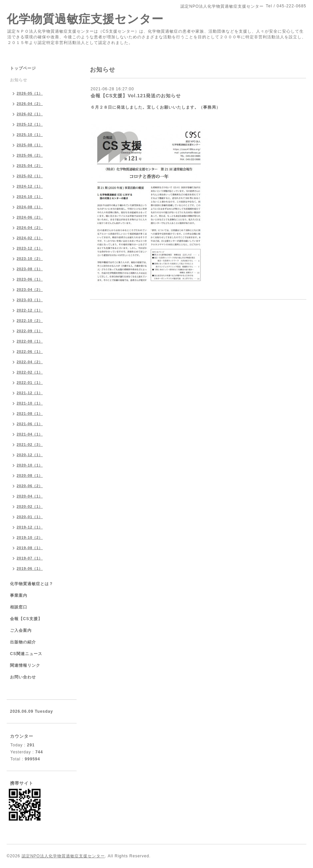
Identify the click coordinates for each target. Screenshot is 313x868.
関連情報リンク (25, 665)
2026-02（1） (30, 114)
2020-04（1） (30, 496)
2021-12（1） (30, 393)
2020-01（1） (30, 517)
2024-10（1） (30, 197)
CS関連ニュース (26, 654)
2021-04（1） (30, 434)
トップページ (23, 68)
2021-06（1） (30, 424)
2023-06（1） (30, 279)
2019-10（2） (30, 537)
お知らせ (19, 80)
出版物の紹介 (23, 642)
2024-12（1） (30, 186)
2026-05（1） (30, 93)
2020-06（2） (30, 486)
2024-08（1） (30, 207)
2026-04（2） (30, 104)
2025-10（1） (30, 135)
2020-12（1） (30, 455)
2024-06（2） (30, 217)
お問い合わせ (23, 677)
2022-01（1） (30, 383)
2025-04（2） (30, 166)
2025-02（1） (30, 176)
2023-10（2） (30, 259)
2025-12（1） (30, 124)
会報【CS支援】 (26, 619)
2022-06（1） (30, 352)
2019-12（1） (30, 527)
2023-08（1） (30, 269)
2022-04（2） (30, 362)
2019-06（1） (30, 568)
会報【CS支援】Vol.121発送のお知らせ (136, 96)
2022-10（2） (30, 321)
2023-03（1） (30, 300)
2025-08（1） (30, 145)
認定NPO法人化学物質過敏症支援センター (63, 856)
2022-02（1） (30, 372)
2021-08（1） (30, 414)
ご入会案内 (21, 630)
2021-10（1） (30, 403)
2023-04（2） (30, 290)
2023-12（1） (30, 248)
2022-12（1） (30, 310)
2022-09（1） (30, 331)
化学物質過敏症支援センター (85, 19)
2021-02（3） (30, 444)
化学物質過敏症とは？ (32, 584)
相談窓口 (19, 607)
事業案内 (19, 595)
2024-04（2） (30, 228)
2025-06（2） (30, 155)
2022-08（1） (30, 341)
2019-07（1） (30, 558)
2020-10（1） (30, 465)
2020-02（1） (30, 506)
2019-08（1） (30, 548)
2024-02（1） (30, 238)
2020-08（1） (30, 475)
